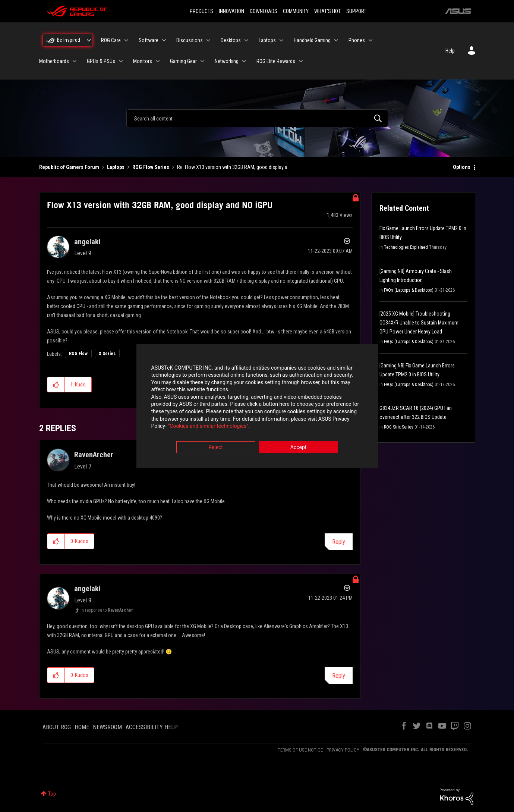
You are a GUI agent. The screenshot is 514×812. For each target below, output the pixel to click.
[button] (56, 385)
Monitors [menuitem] (143, 61)
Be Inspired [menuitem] (69, 40)
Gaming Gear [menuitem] (183, 61)
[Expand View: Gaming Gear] (202, 61)
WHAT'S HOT (327, 11)
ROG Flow (78, 354)
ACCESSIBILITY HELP (152, 727)
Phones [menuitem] (357, 40)
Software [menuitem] (149, 40)
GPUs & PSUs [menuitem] (101, 61)
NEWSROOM (107, 727)
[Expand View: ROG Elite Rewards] (301, 61)
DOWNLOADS (264, 11)
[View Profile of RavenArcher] (94, 455)
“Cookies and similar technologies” (208, 426)
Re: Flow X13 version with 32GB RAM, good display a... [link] (234, 167)
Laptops (116, 167)
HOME (82, 727)
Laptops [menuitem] (267, 40)
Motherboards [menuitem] (54, 61)
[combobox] (257, 118)
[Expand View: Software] (164, 40)
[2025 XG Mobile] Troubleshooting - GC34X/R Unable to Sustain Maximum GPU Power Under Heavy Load (419, 323)
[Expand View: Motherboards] (75, 61)
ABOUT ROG (57, 727)
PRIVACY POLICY (343, 750)
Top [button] (52, 794)
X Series (107, 354)
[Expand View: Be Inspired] (89, 40)
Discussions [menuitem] (190, 40)
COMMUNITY (296, 11)
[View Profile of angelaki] (87, 242)
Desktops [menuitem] (231, 40)
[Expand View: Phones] (370, 40)
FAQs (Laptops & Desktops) (409, 290)
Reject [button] (216, 447)
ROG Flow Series (151, 167)
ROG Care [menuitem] (111, 40)
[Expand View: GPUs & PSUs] (121, 61)
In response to (107, 610)
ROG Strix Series (399, 427)
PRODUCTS (201, 11)
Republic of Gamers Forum (69, 167)
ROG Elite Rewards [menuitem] (276, 61)
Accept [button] (299, 447)
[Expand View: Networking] (244, 61)
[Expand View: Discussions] (208, 40)
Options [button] (462, 167)
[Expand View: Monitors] (158, 61)
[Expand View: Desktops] (246, 40)
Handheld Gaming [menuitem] (312, 40)
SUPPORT (356, 11)
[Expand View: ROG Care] (126, 40)
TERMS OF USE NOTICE (300, 750)
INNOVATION (231, 11)
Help (450, 51)
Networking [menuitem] (227, 61)
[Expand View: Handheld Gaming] (336, 40)
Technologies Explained (406, 247)
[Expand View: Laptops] (281, 40)
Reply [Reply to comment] (339, 542)
